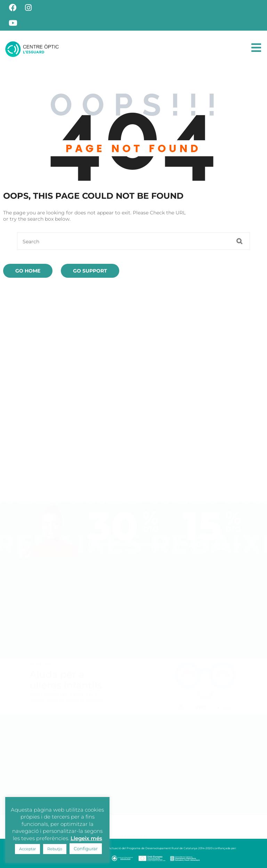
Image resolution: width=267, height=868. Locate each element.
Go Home (28, 271)
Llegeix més (86, 838)
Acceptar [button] (27, 849)
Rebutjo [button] (55, 849)
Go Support (90, 271)
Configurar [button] (86, 849)
